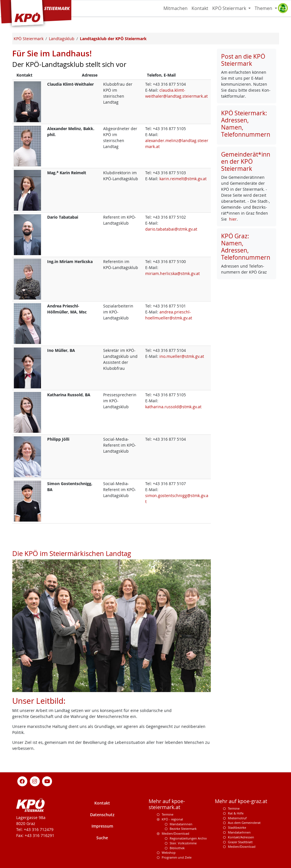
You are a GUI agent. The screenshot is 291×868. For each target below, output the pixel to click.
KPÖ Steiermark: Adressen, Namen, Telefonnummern (246, 124)
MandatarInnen (239, 832)
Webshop (169, 852)
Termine (168, 814)
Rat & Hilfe (236, 813)
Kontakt (200, 8)
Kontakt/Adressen (241, 837)
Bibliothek (177, 848)
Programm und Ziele (177, 857)
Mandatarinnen (181, 824)
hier (233, 219)
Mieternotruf (237, 818)
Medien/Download (175, 833)
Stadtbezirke (237, 827)
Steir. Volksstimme (183, 843)
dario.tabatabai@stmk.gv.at (171, 229)
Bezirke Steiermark (183, 829)
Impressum (102, 826)
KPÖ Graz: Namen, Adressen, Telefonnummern (246, 247)
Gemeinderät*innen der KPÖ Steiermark (246, 161)
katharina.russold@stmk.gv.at (173, 407)
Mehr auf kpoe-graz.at (241, 801)
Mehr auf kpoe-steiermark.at (167, 804)
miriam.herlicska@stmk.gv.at (172, 273)
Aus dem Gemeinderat (244, 823)
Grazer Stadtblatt (240, 842)
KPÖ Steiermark (230, 8)
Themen (264, 8)
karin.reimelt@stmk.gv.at (183, 179)
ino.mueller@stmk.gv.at (182, 356)
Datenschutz (102, 815)
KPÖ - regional (172, 819)
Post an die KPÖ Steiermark (243, 60)
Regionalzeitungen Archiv (188, 838)
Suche (102, 838)
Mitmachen (175, 8)
